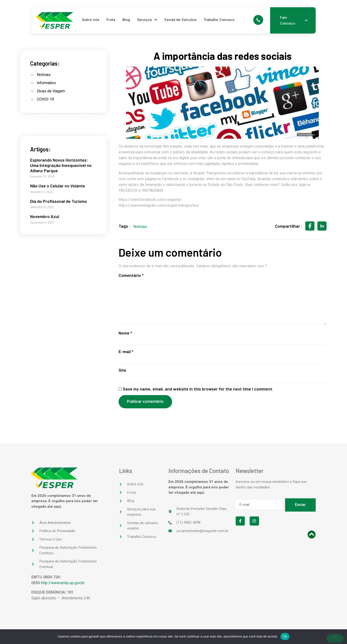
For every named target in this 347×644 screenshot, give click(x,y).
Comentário (131, 275)
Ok (285, 636)
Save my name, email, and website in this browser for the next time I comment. (198, 390)
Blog (126, 20)
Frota (111, 20)
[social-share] (310, 226)
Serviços (147, 20)
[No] (335, 638)
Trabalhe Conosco (219, 20)
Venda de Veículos (180, 20)
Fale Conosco (294, 21)
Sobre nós (91, 20)
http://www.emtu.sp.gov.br (63, 584)
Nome (125, 334)
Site (122, 372)
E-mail (126, 353)
